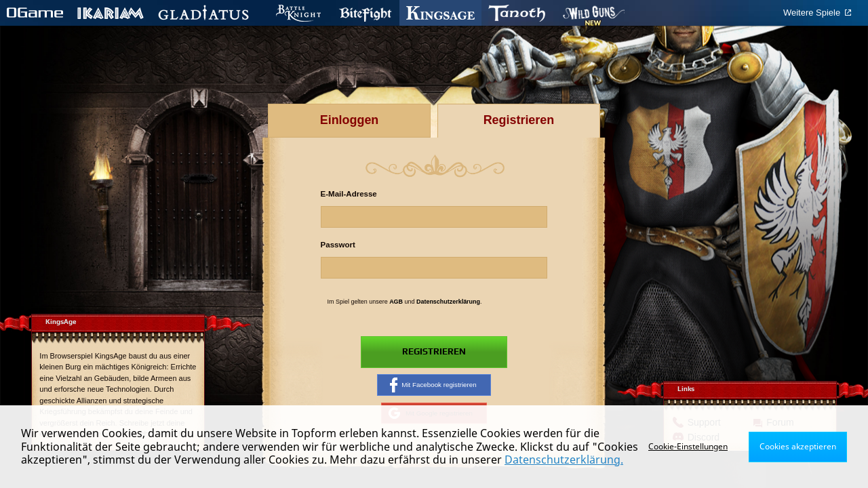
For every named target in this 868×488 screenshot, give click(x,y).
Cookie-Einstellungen (688, 446)
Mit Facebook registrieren (433, 386)
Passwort (338, 245)
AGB (396, 302)
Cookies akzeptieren (798, 446)
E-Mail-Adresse (349, 194)
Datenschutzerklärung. (564, 460)
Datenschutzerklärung (448, 302)
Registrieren (434, 352)
